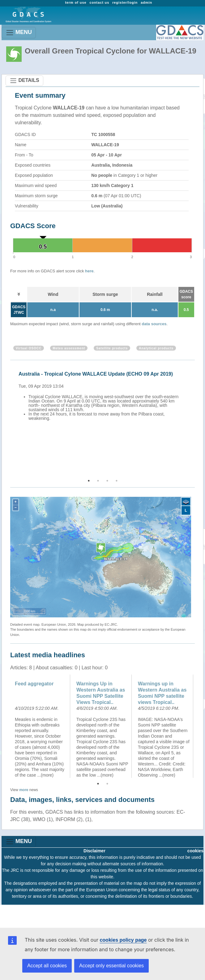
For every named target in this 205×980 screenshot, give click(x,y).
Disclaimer (94, 851)
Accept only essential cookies (111, 966)
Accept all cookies (47, 966)
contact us (99, 2)
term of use (76, 2)
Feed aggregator (34, 684)
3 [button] (107, 481)
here (89, 271)
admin (146, 2)
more (24, 790)
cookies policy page (123, 940)
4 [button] (117, 481)
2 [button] (98, 481)
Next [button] (196, 420)
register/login (125, 2)
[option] (104, 403)
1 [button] (89, 481)
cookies (195, 851)
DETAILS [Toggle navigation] (24, 81)
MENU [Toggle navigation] (19, 33)
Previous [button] (9, 420)
